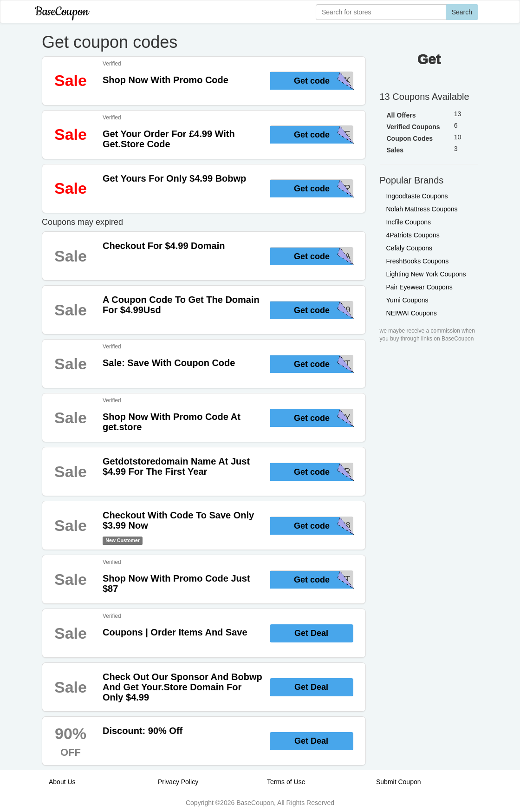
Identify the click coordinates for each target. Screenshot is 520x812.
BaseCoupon (62, 12)
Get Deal (311, 633)
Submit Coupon (399, 782)
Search (462, 12)
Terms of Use (286, 782)
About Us (62, 782)
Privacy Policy (178, 782)
